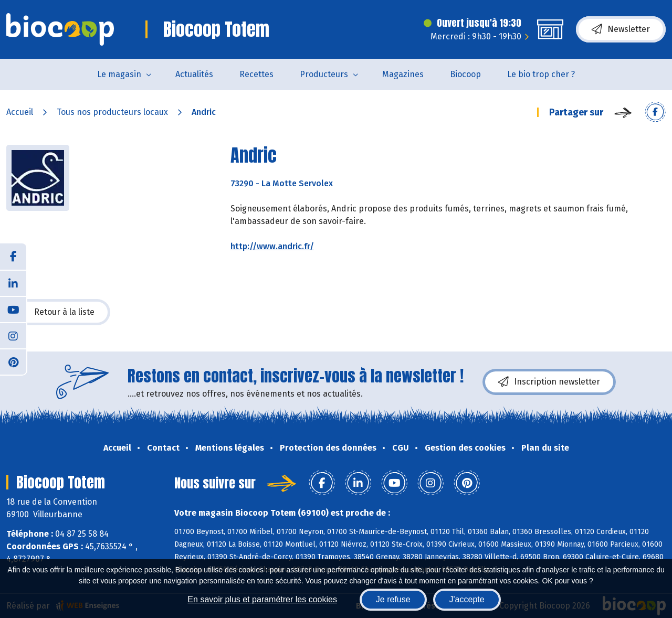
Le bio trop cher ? (541, 74)
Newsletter (621, 29)
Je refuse (393, 599)
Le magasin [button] (119, 74)
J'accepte (467, 599)
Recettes (256, 74)
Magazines (403, 74)
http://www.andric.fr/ (272, 246)
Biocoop (465, 74)
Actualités (194, 74)
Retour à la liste (58, 312)
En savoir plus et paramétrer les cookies (262, 599)
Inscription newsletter (549, 382)
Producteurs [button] (324, 74)
